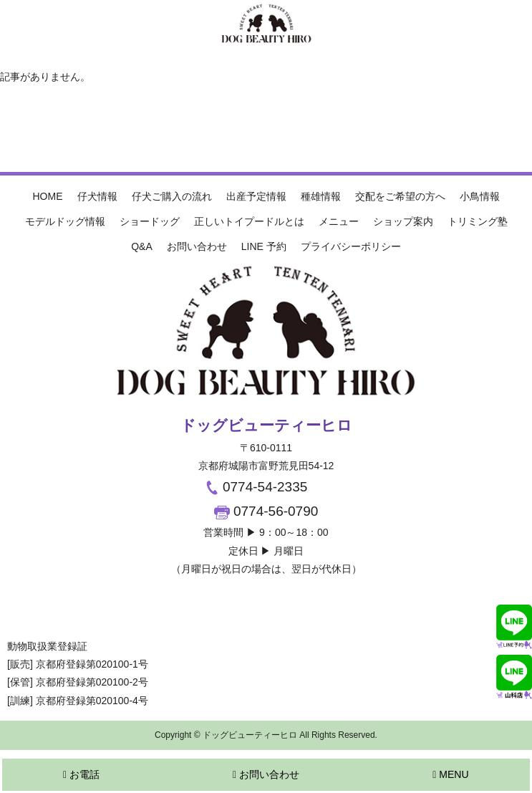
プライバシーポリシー (351, 246)
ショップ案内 (403, 221)
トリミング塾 (478, 221)
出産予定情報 (256, 196)
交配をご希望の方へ (400, 196)
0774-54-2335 (256, 487)
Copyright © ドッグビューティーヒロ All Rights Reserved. (266, 735)
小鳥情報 (480, 196)
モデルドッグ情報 (65, 221)
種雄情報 (321, 196)
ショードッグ (150, 221)
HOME (48, 196)
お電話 (81, 774)
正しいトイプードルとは (249, 221)
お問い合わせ (197, 246)
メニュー (339, 221)
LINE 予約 (264, 246)
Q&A (142, 246)
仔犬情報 (97, 196)
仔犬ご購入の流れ (172, 196)
